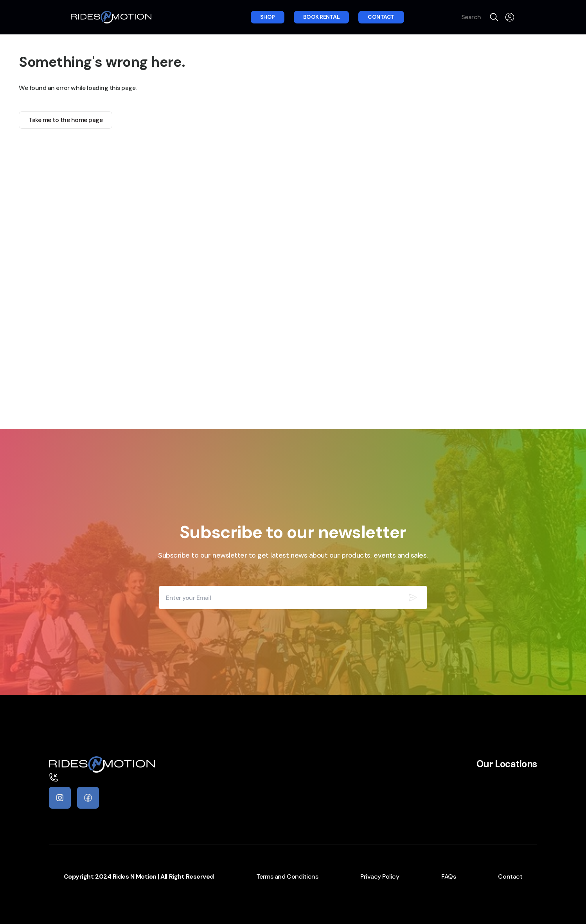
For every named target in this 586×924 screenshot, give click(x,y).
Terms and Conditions (287, 876)
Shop (268, 17)
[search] (494, 17)
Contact (381, 17)
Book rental (322, 17)
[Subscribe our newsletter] (413, 597)
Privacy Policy (380, 876)
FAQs (448, 876)
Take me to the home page (66, 120)
